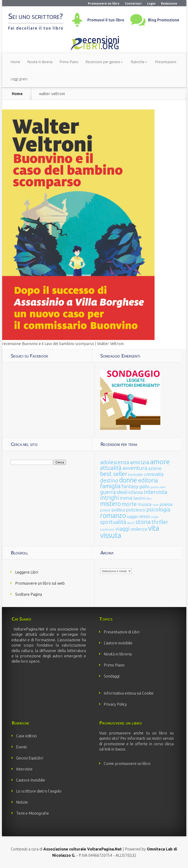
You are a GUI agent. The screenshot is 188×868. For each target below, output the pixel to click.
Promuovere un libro (104, 3)
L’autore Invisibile (31, 780)
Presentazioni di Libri (122, 632)
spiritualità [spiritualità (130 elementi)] (113, 522)
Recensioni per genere (103, 62)
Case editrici (26, 736)
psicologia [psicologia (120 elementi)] (158, 509)
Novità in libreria (40, 62)
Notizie (22, 802)
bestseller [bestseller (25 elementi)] (136, 475)
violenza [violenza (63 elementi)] (139, 529)
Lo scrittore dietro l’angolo (39, 791)
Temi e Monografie (32, 813)
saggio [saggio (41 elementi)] (133, 516)
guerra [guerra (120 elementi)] (108, 492)
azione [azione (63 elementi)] (155, 468)
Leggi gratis (19, 79)
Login (151, 3)
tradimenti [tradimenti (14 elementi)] (107, 530)
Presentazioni (166, 62)
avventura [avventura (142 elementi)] (135, 468)
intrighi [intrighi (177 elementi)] (110, 498)
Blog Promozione (164, 20)
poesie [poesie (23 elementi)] (105, 510)
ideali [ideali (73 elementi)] (122, 492)
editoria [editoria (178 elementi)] (148, 480)
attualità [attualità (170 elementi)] (111, 468)
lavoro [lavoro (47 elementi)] (139, 498)
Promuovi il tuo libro (106, 20)
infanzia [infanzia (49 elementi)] (136, 492)
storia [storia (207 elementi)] (143, 522)
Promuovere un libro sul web (40, 583)
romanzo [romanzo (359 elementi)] (113, 515)
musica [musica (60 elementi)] (145, 504)
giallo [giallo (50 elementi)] (144, 486)
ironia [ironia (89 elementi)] (126, 498)
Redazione (169, 3)
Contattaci (133, 3)
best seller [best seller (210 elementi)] (114, 474)
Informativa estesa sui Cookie (129, 693)
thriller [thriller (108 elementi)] (160, 522)
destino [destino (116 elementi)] (109, 480)
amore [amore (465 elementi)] (160, 461)
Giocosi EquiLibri (30, 758)
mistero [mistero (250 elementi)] (110, 504)
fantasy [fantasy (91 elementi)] (130, 486)
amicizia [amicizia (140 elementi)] (140, 462)
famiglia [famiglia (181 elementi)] (110, 486)
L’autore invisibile (118, 643)
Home (15, 62)
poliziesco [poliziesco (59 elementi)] (136, 510)
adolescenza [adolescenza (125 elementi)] (115, 462)
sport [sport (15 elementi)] (131, 523)
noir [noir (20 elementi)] (156, 505)
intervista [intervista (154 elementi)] (156, 492)
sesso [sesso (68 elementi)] (145, 516)
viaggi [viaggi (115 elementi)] (123, 529)
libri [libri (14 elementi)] (149, 499)
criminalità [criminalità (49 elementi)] (154, 474)
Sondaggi (112, 676)
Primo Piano (69, 62)
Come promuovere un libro (127, 764)
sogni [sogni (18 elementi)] (155, 517)
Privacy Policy (115, 704)
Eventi (21, 747)
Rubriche (138, 62)
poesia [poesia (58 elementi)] (166, 504)
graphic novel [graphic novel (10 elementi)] (158, 487)
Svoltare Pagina (29, 594)
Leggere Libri (27, 572)
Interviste (24, 769)
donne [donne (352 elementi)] (128, 480)
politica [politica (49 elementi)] (118, 510)
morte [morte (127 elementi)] (129, 504)
